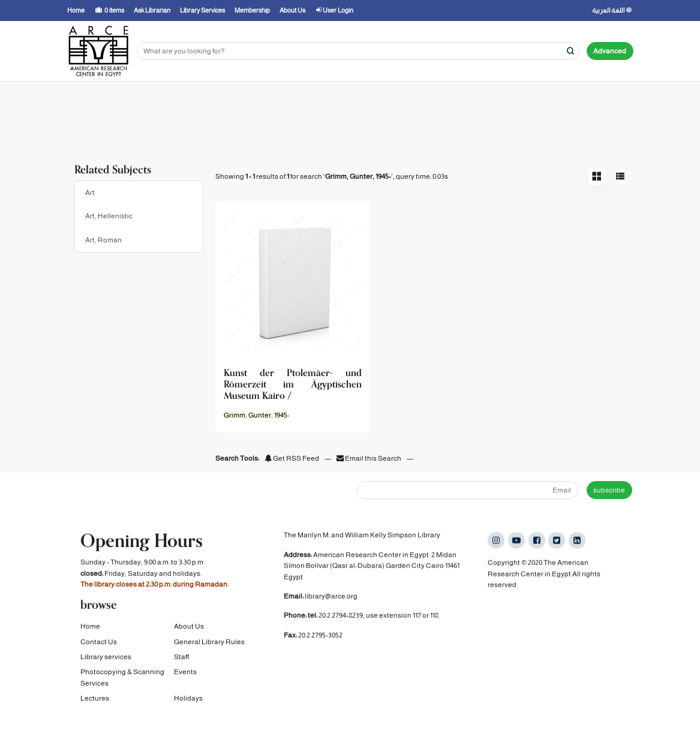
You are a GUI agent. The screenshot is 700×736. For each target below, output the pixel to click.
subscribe (609, 490)
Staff (181, 658)
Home (90, 627)
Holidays (188, 699)
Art (90, 193)
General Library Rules (209, 642)
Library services (106, 658)
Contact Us (99, 642)
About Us (189, 627)
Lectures (95, 699)
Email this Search (369, 458)
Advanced (610, 51)
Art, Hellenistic (109, 216)
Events (185, 673)
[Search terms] (358, 51)
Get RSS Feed (292, 458)
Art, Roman (103, 240)
